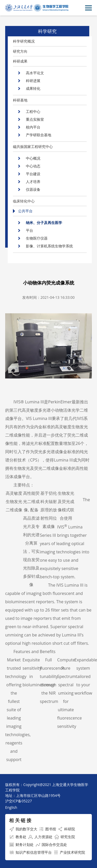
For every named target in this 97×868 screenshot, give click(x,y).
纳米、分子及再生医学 (44, 223)
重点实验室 (35, 119)
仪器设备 (33, 189)
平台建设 (33, 174)
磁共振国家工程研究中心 (33, 147)
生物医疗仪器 (37, 238)
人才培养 (33, 182)
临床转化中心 (24, 201)
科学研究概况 (24, 41)
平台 (29, 230)
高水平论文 (35, 73)
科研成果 (20, 61)
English (11, 807)
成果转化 (33, 88)
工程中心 (33, 111)
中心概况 (33, 158)
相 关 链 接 (20, 820)
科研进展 (33, 81)
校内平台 (33, 127)
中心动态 (33, 166)
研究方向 (20, 51)
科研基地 (20, 100)
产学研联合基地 (39, 135)
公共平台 (25, 211)
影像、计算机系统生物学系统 (49, 246)
